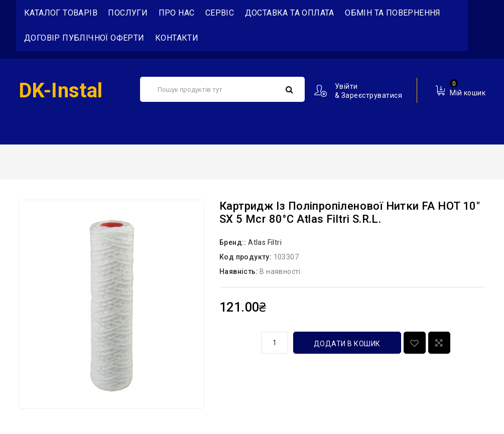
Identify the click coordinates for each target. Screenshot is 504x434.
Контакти (177, 38)
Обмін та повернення (393, 13)
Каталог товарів (61, 13)
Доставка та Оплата (290, 13)
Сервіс (220, 13)
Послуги (128, 13)
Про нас (177, 13)
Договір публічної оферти (84, 38)
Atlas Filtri (265, 242)
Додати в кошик (347, 344)
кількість (236, 341)
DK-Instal (61, 91)
